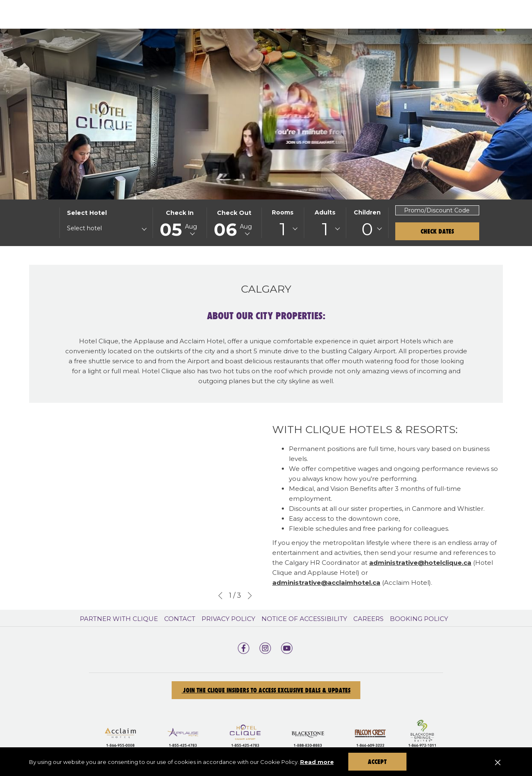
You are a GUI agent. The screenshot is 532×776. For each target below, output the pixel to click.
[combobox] (106, 230)
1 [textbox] (283, 229)
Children (367, 212)
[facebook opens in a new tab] (244, 647)
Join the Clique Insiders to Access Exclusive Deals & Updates (266, 690)
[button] (180, 223)
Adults (325, 212)
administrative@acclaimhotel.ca (326, 583)
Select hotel (87, 213)
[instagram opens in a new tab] (265, 647)
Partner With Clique (119, 619)
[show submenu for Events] (480, 14)
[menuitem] (120, 619)
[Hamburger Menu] (494, 14)
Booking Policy (419, 619)
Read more (317, 762)
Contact (180, 619)
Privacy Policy (228, 619)
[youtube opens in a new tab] (287, 647)
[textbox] (100, 228)
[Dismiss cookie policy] (498, 762)
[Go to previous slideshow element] (220, 596)
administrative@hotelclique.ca (420, 563)
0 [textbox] (367, 229)
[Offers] (350, 14)
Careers (368, 619)
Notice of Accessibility (304, 619)
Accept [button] (377, 762)
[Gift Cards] (402, 14)
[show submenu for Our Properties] (324, 14)
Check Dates (437, 231)
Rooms (283, 212)
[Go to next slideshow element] (250, 596)
